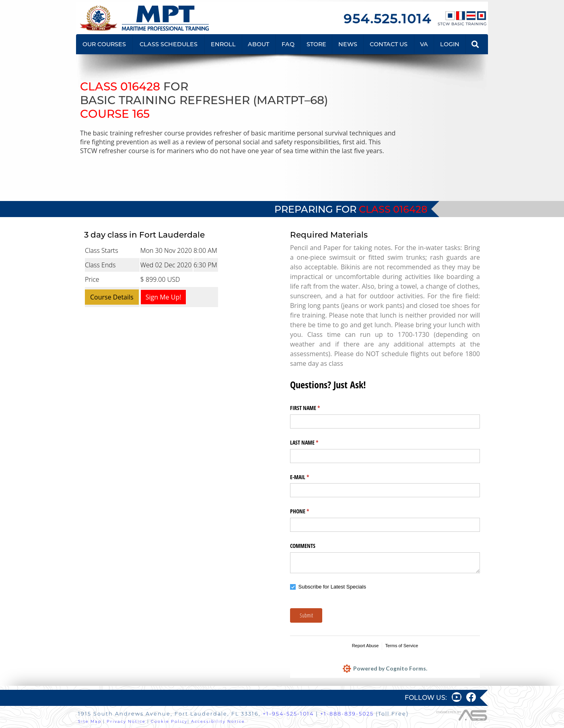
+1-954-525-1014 (288, 714)
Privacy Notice (126, 721)
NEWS (348, 44)
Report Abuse (365, 646)
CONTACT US (389, 44)
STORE (316, 44)
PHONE (309, 511)
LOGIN (450, 44)
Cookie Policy (169, 721)
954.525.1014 (387, 19)
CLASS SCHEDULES (169, 44)
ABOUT (258, 44)
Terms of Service (401, 646)
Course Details (112, 297)
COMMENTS (303, 546)
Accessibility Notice (218, 721)
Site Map (90, 721)
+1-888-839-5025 (347, 714)
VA (424, 44)
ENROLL (223, 44)
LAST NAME (314, 443)
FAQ (288, 44)
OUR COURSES (104, 44)
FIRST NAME (314, 408)
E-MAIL (309, 477)
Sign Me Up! (164, 297)
